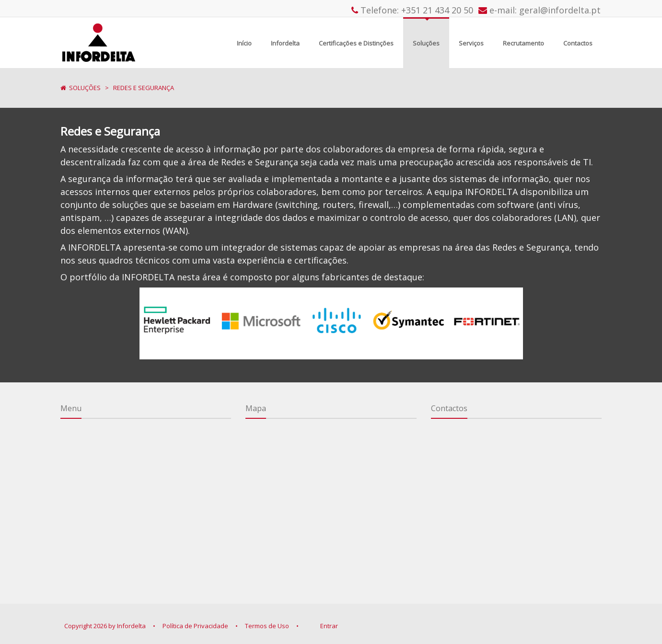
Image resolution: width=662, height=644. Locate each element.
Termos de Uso (267, 626)
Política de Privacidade (195, 626)
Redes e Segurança (144, 88)
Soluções (85, 88)
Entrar (329, 626)
